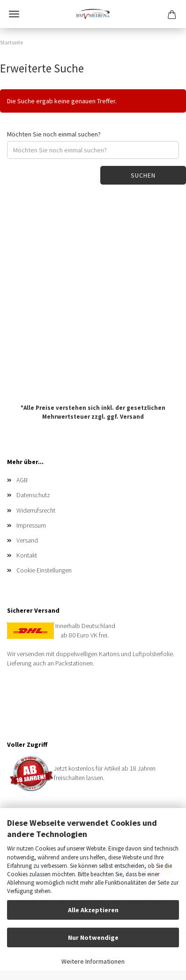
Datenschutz (33, 495)
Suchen (143, 175)
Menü (14, 14)
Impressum (31, 525)
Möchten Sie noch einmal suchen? (54, 134)
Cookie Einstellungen (44, 570)
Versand (132, 416)
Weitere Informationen (93, 961)
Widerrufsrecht (36, 510)
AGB (22, 480)
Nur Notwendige (93, 937)
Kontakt (27, 555)
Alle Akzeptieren (93, 910)
